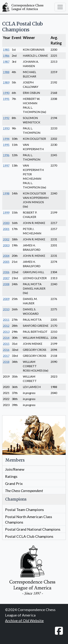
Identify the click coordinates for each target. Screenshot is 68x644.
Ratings (11, 476)
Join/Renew (15, 469)
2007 (6, 278)
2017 (6, 356)
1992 (6, 118)
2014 (6, 338)
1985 (6, 49)
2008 (6, 284)
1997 (6, 165)
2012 (6, 326)
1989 (6, 82)
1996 (6, 155)
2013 (6, 332)
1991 (6, 99)
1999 (6, 212)
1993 (6, 128)
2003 (6, 245)
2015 (6, 344)
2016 (6, 350)
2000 (6, 223)
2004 (6, 256)
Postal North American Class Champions (29, 519)
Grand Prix (14, 483)
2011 (6, 320)
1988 (6, 72)
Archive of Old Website (24, 620)
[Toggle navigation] (60, 7)
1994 (6, 139)
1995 (6, 145)
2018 (6, 362)
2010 (6, 309)
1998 (6, 193)
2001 (6, 229)
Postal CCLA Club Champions (29, 536)
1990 (6, 93)
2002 (6, 239)
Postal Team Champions (24, 510)
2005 (6, 262)
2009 (6, 299)
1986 (6, 55)
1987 (6, 62)
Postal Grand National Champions (33, 529)
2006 (6, 272)
